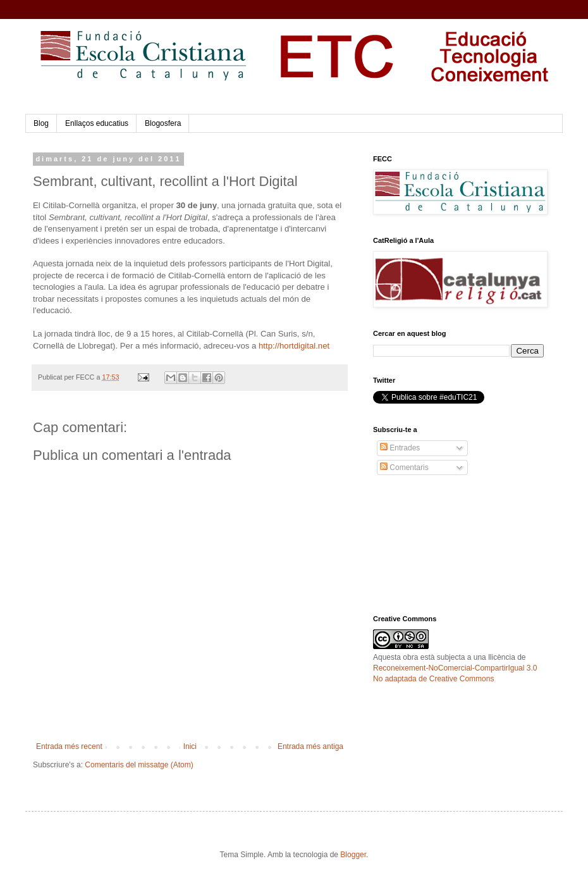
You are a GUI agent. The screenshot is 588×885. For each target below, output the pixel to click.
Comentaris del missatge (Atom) (139, 765)
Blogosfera (163, 123)
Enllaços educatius (97, 123)
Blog (41, 123)
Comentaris (404, 467)
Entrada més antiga (310, 746)
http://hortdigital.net (294, 346)
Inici (190, 746)
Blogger (353, 855)
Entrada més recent (69, 746)
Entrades (400, 448)
